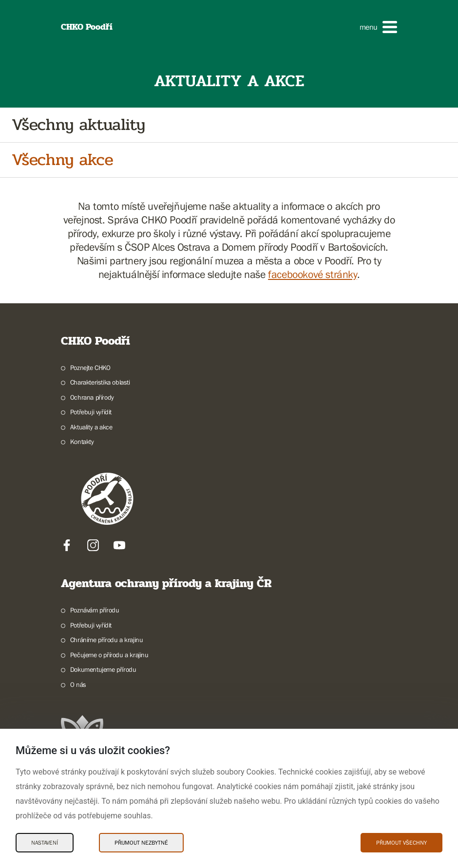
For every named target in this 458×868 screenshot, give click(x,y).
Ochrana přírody (92, 397)
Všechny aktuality (78, 125)
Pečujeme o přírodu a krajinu (109, 655)
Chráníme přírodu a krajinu (107, 640)
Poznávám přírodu (95, 610)
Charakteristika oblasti (100, 382)
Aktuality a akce (91, 427)
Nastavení (45, 843)
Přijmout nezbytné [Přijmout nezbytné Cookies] (141, 843)
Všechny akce (62, 160)
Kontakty (82, 442)
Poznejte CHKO (90, 368)
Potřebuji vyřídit (91, 412)
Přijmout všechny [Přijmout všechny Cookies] (401, 843)
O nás (78, 684)
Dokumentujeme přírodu (103, 669)
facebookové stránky (312, 274)
